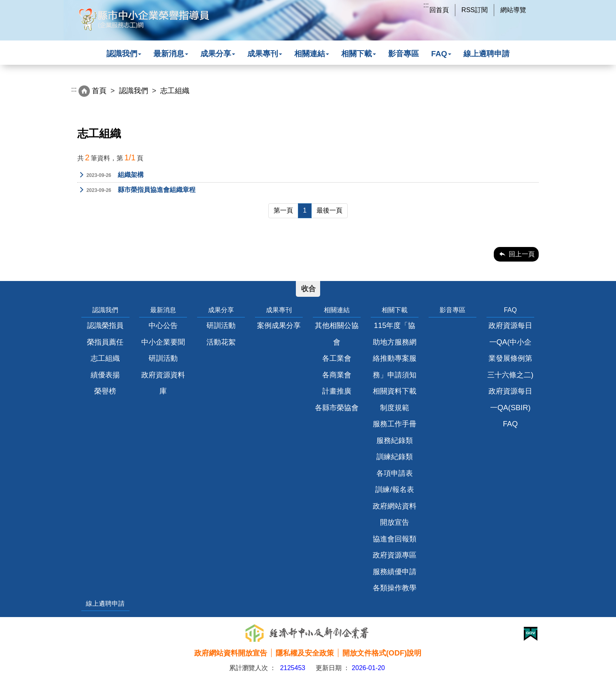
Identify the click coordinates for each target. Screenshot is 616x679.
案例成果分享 (279, 325)
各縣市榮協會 (337, 408)
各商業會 (337, 375)
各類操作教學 (395, 588)
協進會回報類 (395, 539)
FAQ (441, 54)
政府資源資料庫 (163, 383)
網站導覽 (513, 10)
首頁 (99, 91)
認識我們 (124, 54)
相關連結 (312, 54)
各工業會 (337, 358)
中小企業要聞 (163, 342)
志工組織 (105, 358)
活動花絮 (221, 342)
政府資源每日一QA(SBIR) (510, 399)
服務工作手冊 (395, 424)
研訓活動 (163, 358)
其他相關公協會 (337, 333)
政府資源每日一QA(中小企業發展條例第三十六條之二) (510, 350)
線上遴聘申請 (486, 54)
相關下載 (359, 54)
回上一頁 (522, 254)
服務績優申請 (395, 572)
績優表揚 (105, 375)
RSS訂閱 (475, 10)
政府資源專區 (395, 555)
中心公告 (163, 325)
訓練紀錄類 (395, 457)
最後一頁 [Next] (329, 210)
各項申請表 (395, 473)
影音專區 (404, 54)
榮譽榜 (105, 391)
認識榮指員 (105, 325)
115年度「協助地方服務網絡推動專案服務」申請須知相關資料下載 (395, 358)
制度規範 (395, 408)
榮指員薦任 (105, 342)
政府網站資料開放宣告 (395, 514)
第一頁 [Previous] (283, 210)
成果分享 (218, 54)
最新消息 (171, 54)
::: (426, 5)
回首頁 (439, 10)
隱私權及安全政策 (305, 653)
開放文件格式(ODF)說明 (382, 653)
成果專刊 (265, 54)
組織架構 (110, 175)
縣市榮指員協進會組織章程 (136, 190)
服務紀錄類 (395, 440)
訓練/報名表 (394, 489)
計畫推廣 (337, 391)
